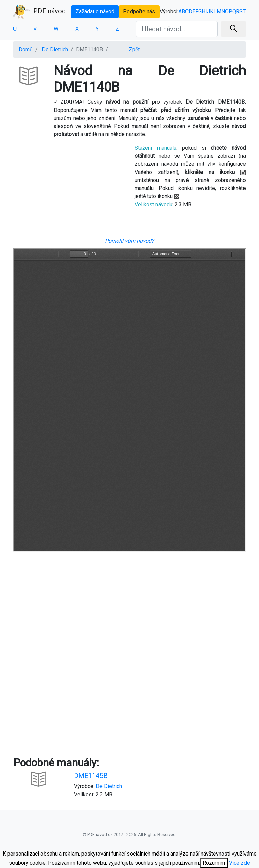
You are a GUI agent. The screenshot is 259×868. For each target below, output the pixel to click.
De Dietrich (55, 49)
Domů (26, 49)
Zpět (134, 49)
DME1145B (91, 776)
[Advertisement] (69, 190)
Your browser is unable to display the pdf (129, 400)
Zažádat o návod (95, 12)
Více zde (239, 863)
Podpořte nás (139, 12)
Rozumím (214, 863)
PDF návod (39, 12)
